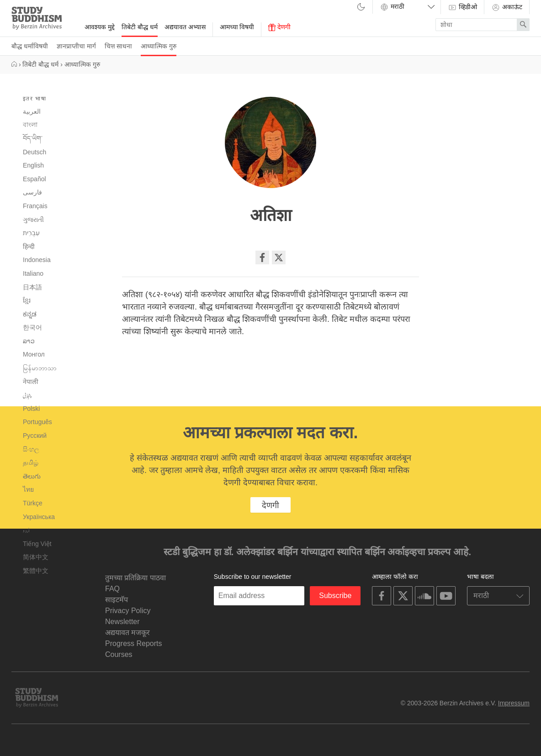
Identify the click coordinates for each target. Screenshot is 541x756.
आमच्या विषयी (237, 27)
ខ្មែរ (27, 300)
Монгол (34, 354)
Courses (119, 654)
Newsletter (122, 622)
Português (37, 422)
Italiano (33, 273)
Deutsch (34, 152)
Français (35, 206)
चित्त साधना (119, 46)
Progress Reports (134, 643)
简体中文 (36, 557)
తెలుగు (32, 476)
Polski (31, 409)
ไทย (28, 489)
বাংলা (30, 125)
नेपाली (31, 382)
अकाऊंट (507, 7)
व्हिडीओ (462, 7)
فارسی (32, 192)
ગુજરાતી (33, 220)
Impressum (514, 703)
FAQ (112, 589)
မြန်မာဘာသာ (40, 368)
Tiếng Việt (37, 544)
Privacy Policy (128, 611)
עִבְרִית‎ (31, 233)
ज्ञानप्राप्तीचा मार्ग (76, 46)
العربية (32, 111)
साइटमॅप (117, 600)
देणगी (279, 27)
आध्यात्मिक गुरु (159, 46)
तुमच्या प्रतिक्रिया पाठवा (135, 578)
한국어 (32, 327)
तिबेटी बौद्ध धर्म (140, 27)
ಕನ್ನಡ (30, 314)
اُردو (26, 530)
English (33, 165)
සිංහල (31, 449)
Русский (35, 436)
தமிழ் (31, 462)
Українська (39, 517)
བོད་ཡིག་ (33, 138)
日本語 (32, 287)
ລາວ (29, 341)
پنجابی (27, 395)
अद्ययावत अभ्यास (185, 27)
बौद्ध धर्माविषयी (30, 46)
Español (34, 179)
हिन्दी (29, 247)
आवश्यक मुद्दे (100, 27)
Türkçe (33, 503)
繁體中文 (36, 571)
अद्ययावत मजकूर (127, 633)
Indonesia (37, 260)
